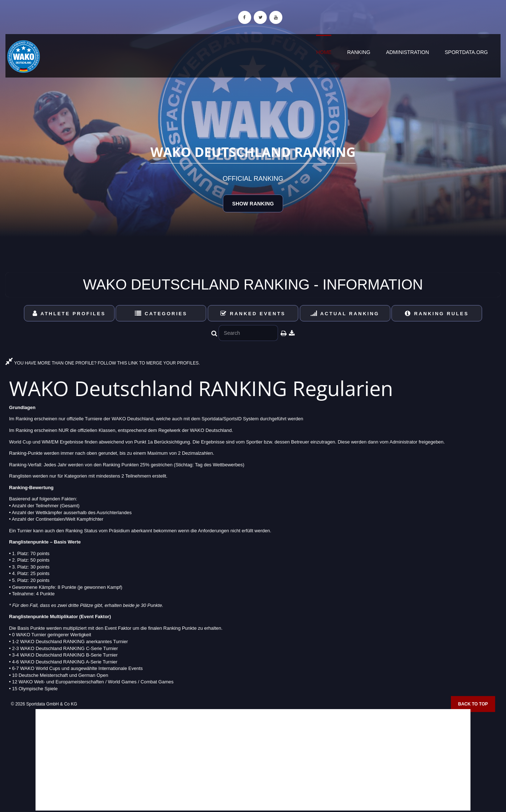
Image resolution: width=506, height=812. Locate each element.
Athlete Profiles (69, 314)
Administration (408, 52)
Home (324, 52)
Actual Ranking (345, 314)
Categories (161, 314)
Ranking (359, 52)
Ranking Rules (437, 314)
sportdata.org (466, 52)
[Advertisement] (253, 760)
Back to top (473, 704)
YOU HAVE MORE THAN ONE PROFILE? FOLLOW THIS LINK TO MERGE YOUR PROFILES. (103, 363)
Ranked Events (253, 314)
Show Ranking (253, 204)
